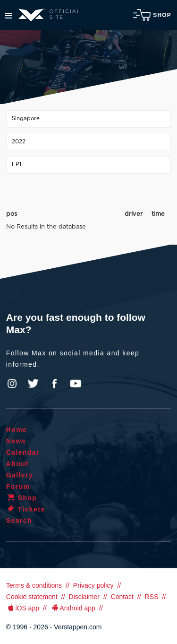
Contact (122, 597)
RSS (152, 597)
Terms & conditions (34, 585)
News (16, 441)
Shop (152, 15)
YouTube (76, 384)
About (17, 464)
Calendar (23, 452)
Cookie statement (32, 597)
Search (19, 520)
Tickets (26, 509)
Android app (73, 608)
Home (17, 430)
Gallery (20, 475)
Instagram (12, 384)
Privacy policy (93, 585)
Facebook (54, 384)
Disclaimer (84, 597)
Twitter (34, 384)
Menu (8, 16)
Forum (18, 486)
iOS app (23, 608)
